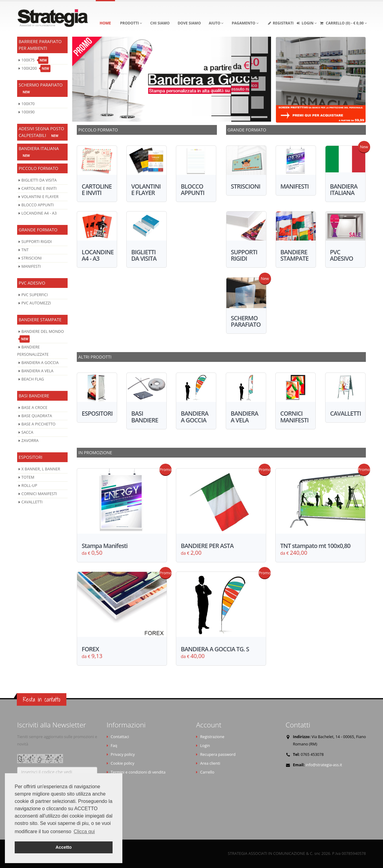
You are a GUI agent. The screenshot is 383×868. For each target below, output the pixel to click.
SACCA (27, 432)
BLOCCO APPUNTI (38, 205)
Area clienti (210, 763)
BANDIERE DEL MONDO (42, 336)
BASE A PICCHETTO (38, 424)
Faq (114, 746)
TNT (25, 250)
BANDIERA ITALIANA (39, 152)
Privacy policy (123, 754)
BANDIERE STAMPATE (40, 320)
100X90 (28, 112)
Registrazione (212, 737)
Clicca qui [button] (84, 831)
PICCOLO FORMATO (39, 168)
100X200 (36, 68)
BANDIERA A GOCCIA (40, 363)
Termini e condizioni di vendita (138, 772)
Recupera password (218, 754)
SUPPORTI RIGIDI (37, 242)
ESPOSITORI (31, 457)
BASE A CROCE (34, 408)
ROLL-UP (29, 485)
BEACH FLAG (33, 379)
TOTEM (28, 477)
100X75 (35, 60)
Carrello (207, 772)
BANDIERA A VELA (37, 371)
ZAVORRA (30, 441)
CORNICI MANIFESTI (39, 494)
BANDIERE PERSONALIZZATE (33, 351)
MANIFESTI (31, 266)
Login (205, 746)
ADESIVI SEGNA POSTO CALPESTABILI (41, 132)
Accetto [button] (64, 847)
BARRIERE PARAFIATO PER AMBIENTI (40, 45)
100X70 (28, 104)
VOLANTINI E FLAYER (40, 197)
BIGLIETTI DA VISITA (39, 180)
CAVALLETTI (32, 502)
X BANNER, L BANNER (41, 469)
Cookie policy (123, 763)
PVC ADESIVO (32, 283)
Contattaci (120, 737)
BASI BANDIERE (34, 396)
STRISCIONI (32, 258)
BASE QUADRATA (37, 416)
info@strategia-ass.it (324, 765)
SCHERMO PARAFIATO (41, 89)
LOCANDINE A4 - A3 (39, 213)
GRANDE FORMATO (38, 230)
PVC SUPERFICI (35, 295)
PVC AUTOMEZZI (36, 303)
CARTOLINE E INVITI (39, 188)
